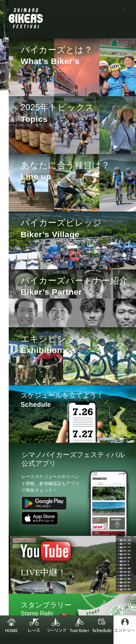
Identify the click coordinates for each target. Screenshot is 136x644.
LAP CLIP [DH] (84, 339)
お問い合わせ (109, 578)
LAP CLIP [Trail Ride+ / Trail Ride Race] (73, 365)
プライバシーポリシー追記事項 (46, 578)
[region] (75, 189)
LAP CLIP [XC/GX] (84, 313)
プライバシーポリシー (99, 560)
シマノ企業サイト (32, 560)
